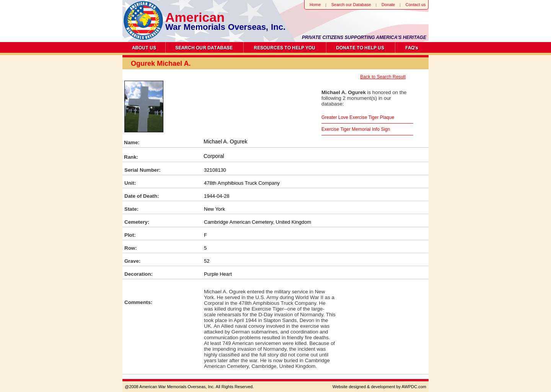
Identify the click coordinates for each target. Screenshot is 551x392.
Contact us (416, 5)
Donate (388, 5)
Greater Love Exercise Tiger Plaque (358, 117)
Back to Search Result (383, 77)
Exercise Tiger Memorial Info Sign (356, 129)
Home (315, 5)
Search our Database (351, 5)
